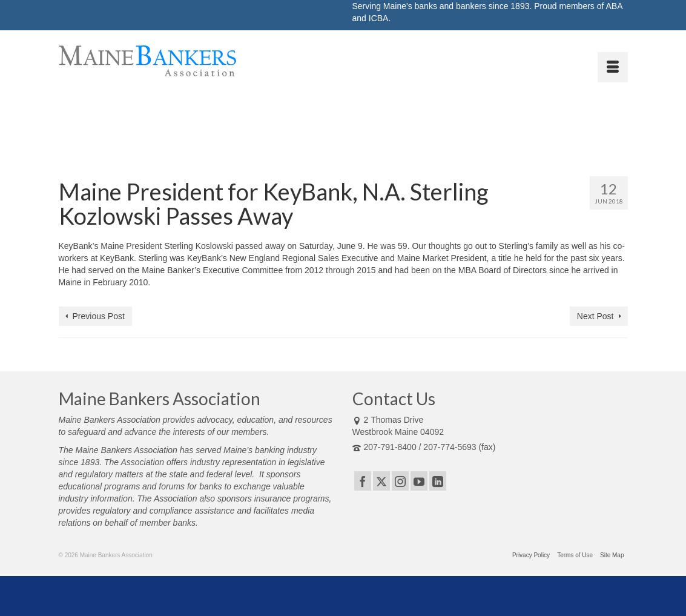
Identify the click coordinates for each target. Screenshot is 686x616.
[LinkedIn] (438, 481)
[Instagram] (400, 481)
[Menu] (613, 67)
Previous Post (99, 316)
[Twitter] (381, 481)
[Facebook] (363, 481)
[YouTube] (419, 481)
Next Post (595, 316)
